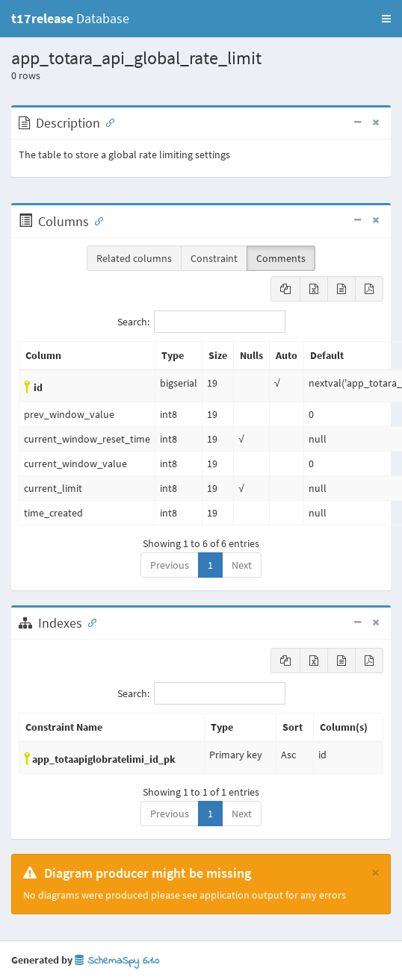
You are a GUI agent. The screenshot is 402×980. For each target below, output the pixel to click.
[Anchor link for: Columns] (96, 220)
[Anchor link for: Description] (107, 122)
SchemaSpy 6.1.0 (117, 961)
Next (242, 565)
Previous (170, 565)
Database (70, 18)
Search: (201, 322)
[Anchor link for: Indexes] (89, 622)
